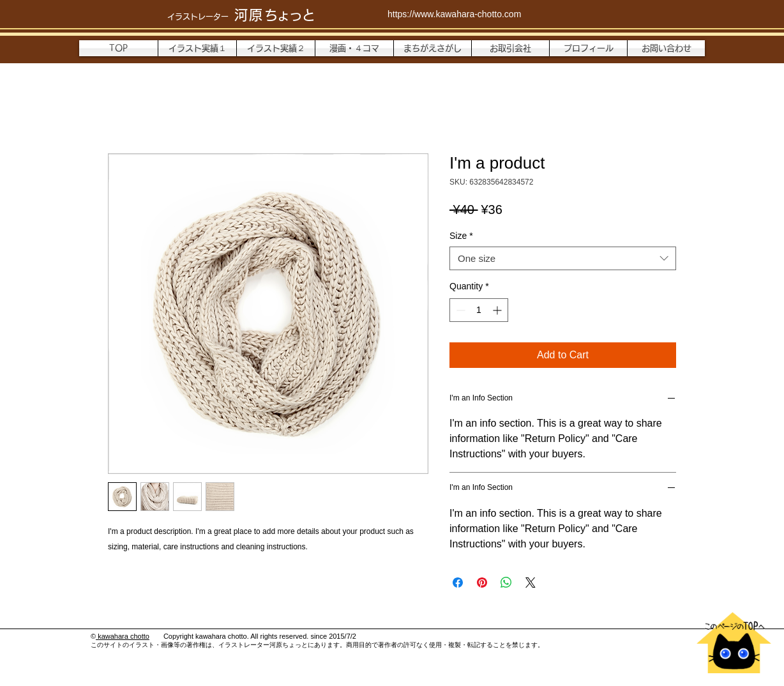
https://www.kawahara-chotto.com (454, 14)
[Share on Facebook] (458, 583)
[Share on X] (531, 583)
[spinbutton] (479, 310)
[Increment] (498, 310)
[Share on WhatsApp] (506, 583)
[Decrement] (459, 310)
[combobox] (563, 259)
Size (461, 236)
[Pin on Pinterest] (482, 583)
